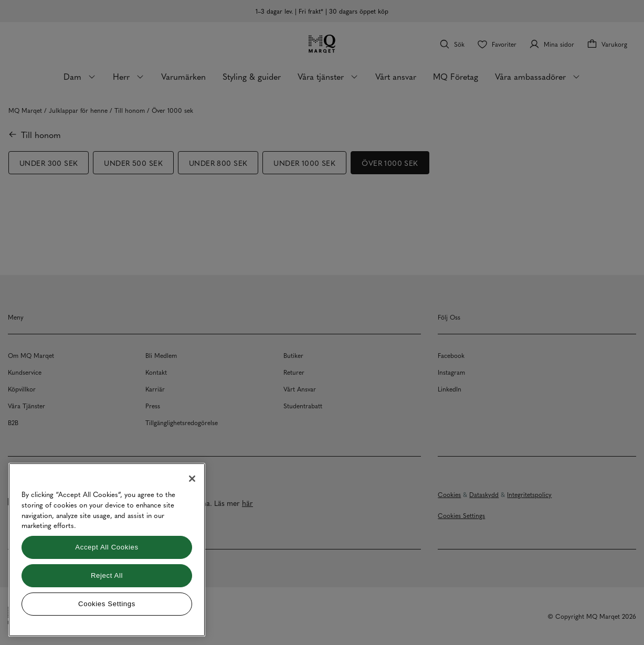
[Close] (192, 479)
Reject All (107, 575)
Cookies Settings (107, 604)
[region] (107, 550)
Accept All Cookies (107, 547)
